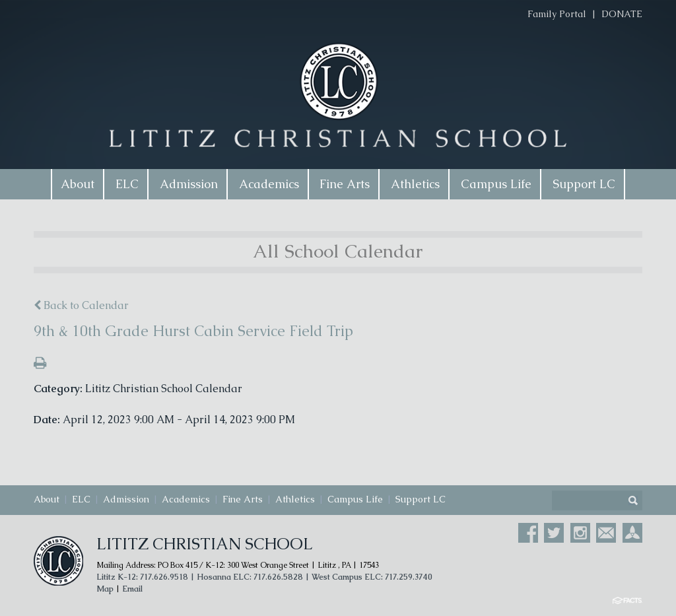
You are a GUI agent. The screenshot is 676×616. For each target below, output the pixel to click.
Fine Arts (243, 499)
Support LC (421, 499)
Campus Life (355, 499)
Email (132, 589)
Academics (186, 499)
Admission (126, 499)
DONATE (622, 14)
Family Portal (557, 14)
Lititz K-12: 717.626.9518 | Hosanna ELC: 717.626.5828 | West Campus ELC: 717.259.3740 (264, 577)
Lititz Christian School (205, 544)
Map (105, 589)
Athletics (295, 499)
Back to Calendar (81, 305)
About (47, 499)
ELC (81, 499)
